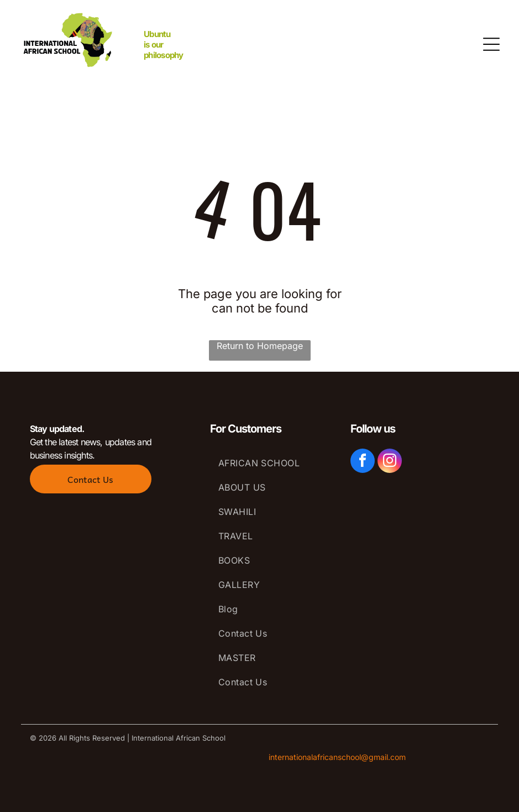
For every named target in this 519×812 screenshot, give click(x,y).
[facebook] (363, 462)
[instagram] (390, 462)
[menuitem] (269, 463)
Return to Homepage (260, 346)
